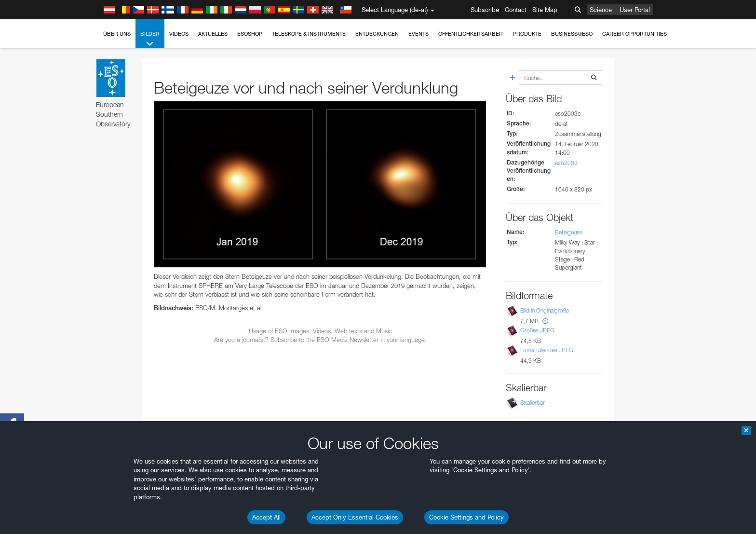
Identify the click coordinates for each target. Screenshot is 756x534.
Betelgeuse (569, 232)
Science (601, 10)
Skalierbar (533, 403)
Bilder (150, 39)
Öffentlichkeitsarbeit (471, 34)
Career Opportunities (634, 34)
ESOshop (250, 34)
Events (418, 34)
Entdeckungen (377, 34)
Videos (179, 34)
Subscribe (485, 10)
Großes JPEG (537, 330)
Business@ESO (572, 34)
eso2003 (566, 163)
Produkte (527, 34)
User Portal (635, 10)
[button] (545, 321)
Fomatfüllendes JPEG (547, 350)
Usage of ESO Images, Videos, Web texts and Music (320, 331)
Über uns (117, 34)
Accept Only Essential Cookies (355, 517)
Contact (516, 10)
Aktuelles (213, 34)
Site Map (545, 10)
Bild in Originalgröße (545, 310)
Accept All (266, 517)
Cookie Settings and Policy (466, 517)
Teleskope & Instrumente (309, 34)
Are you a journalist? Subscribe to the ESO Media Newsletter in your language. (320, 340)
